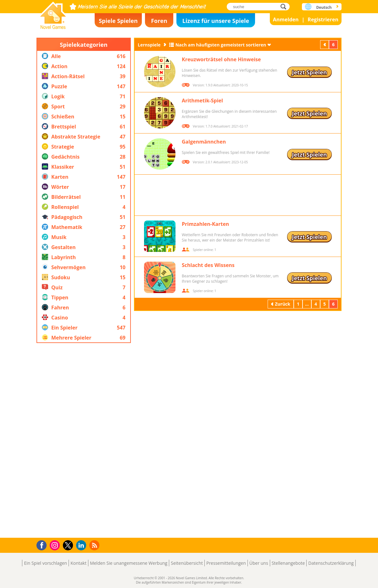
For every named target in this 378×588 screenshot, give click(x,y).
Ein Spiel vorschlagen (45, 563)
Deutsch (324, 7)
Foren (159, 21)
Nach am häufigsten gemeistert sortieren (221, 45)
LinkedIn (82, 545)
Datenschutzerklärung (331, 563)
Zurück (325, 44)
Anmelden (286, 19)
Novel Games (53, 13)
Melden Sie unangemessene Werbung (129, 563)
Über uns (259, 563)
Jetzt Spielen (309, 72)
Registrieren (323, 19)
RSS (95, 545)
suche (285, 6)
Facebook (43, 544)
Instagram (56, 545)
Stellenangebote (288, 563)
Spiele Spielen (118, 21)
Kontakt (78, 563)
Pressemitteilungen (226, 563)
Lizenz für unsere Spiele (216, 21)
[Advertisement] (84, 440)
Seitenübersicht (187, 563)
